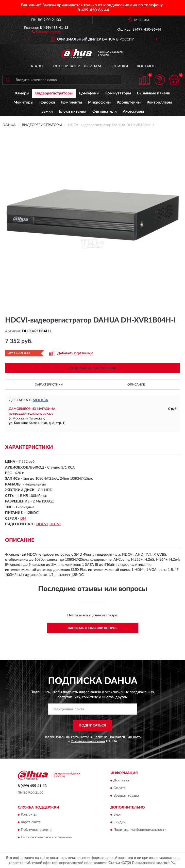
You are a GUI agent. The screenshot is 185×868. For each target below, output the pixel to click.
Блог (117, 815)
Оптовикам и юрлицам (77, 66)
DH (23, 519)
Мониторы (23, 102)
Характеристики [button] (49, 385)
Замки (47, 112)
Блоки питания (73, 112)
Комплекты (72, 102)
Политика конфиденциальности (140, 830)
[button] (46, 31)
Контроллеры (159, 102)
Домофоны (89, 93)
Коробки (47, 102)
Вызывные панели (154, 93)
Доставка (121, 780)
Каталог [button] (37, 66)
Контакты (147, 66)
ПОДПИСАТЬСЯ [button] (92, 725)
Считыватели (105, 112)
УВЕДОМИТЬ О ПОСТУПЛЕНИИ (92, 368)
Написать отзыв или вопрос (93, 628)
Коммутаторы (118, 93)
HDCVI (42, 524)
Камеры (22, 93)
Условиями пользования (88, 741)
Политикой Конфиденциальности (117, 737)
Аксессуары (133, 112)
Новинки (119, 66)
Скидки (120, 822)
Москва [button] (40, 400)
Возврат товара (126, 796)
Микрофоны (99, 102)
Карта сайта (31, 822)
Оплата (120, 788)
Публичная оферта (36, 830)
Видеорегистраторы (54, 93)
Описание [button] (136, 385)
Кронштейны (129, 102)
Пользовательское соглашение (46, 837)
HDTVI (55, 524)
